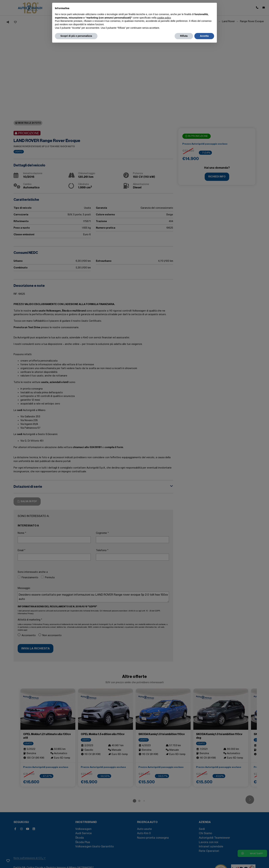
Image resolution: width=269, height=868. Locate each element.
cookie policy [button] (164, 18)
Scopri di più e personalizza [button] (76, 36)
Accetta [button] (204, 36)
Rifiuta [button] (184, 36)
